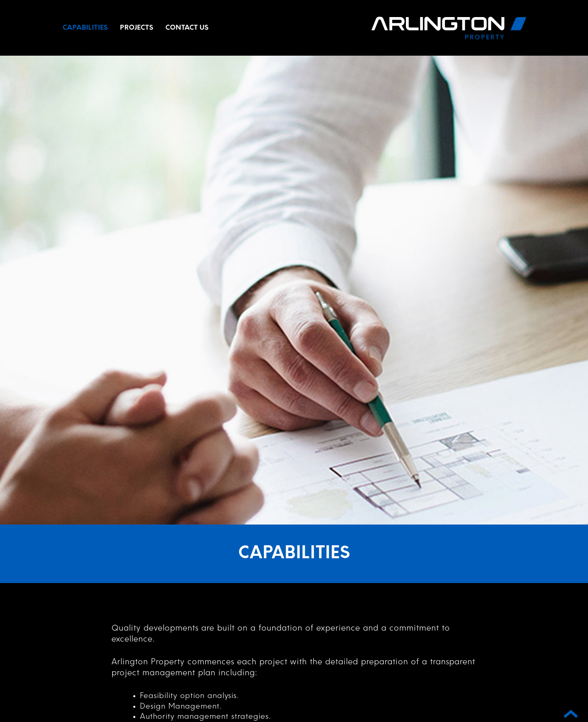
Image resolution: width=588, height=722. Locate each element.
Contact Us (187, 28)
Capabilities (85, 28)
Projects (137, 28)
